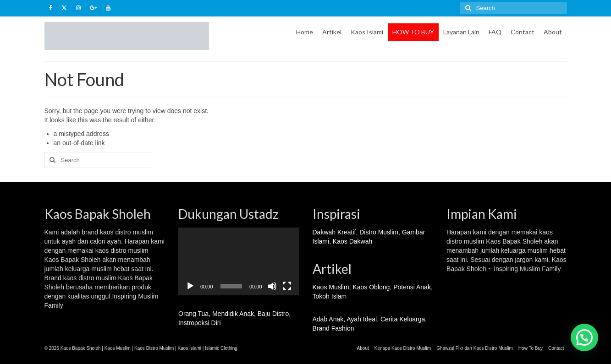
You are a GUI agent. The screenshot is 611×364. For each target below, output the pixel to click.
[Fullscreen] (287, 286)
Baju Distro (273, 314)
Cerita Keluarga (403, 319)
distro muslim (134, 232)
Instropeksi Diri (200, 323)
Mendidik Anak (233, 314)
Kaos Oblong (371, 287)
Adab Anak (328, 319)
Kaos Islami (189, 348)
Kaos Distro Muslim (154, 348)
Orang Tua (193, 314)
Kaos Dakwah (352, 241)
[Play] (190, 286)
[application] (239, 261)
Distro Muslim (379, 232)
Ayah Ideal (362, 319)
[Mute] (272, 286)
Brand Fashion (333, 328)
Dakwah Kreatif (334, 232)
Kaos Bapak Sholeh (514, 241)
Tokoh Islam (330, 296)
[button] (584, 337)
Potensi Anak (412, 287)
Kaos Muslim (331, 287)
